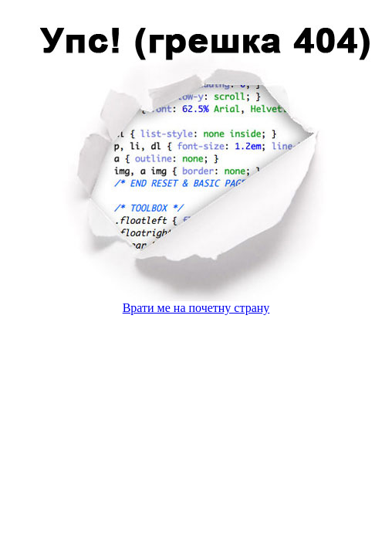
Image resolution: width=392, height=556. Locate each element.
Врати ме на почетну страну (196, 308)
